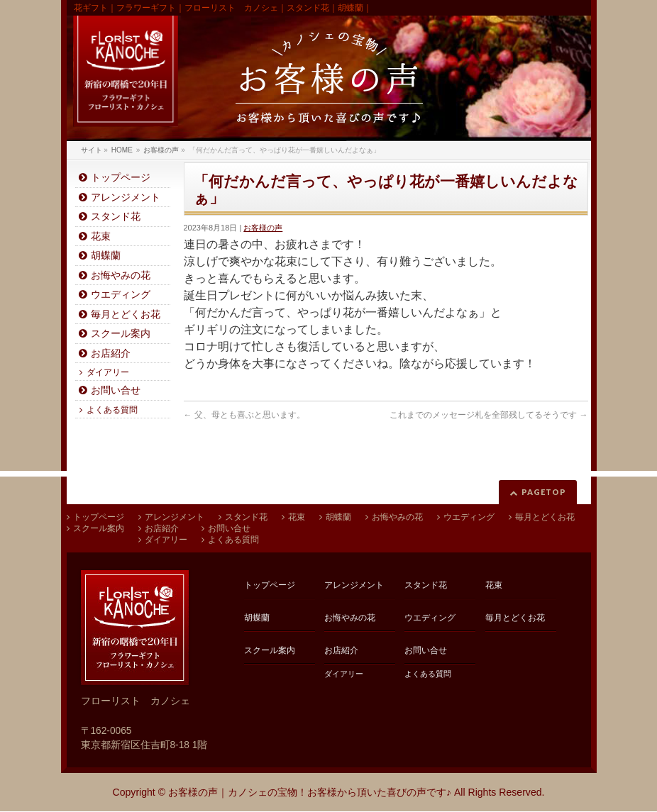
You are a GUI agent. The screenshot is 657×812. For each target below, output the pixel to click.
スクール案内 (121, 334)
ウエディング (121, 295)
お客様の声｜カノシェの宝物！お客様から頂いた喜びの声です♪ (310, 792)
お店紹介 (111, 354)
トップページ (121, 178)
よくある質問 (112, 410)
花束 (101, 237)
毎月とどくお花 (126, 315)
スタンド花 (116, 217)
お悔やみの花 (121, 276)
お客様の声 (263, 228)
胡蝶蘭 (106, 256)
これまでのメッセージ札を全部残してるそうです (488, 415)
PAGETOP (544, 492)
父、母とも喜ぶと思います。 (244, 415)
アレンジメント (126, 198)
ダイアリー (108, 372)
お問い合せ (116, 390)
